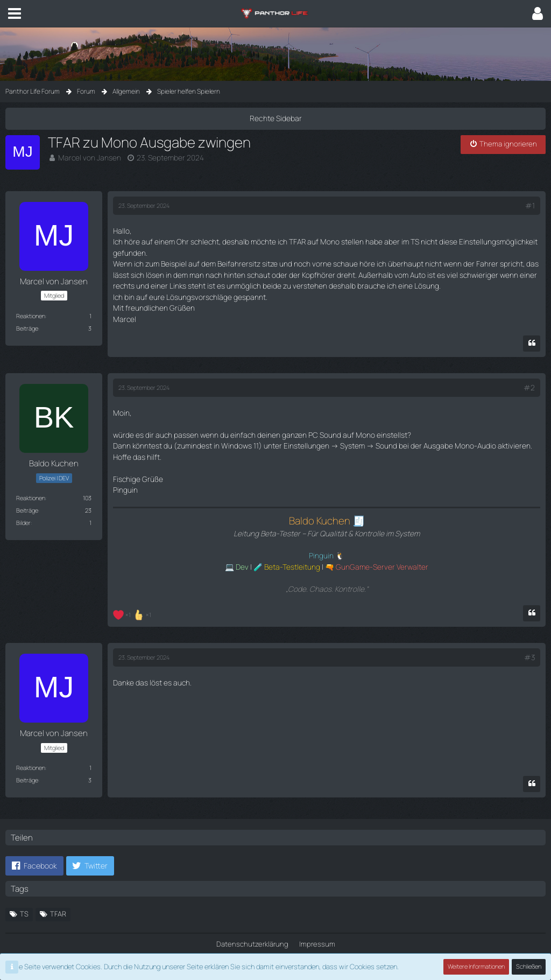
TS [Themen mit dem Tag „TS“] (24, 891)
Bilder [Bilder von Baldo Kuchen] (23, 509)
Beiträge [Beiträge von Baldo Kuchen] (27, 497)
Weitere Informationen (477, 967)
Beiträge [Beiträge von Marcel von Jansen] (27, 327)
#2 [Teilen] (530, 375)
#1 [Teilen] (530, 205)
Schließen (529, 967)
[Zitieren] (532, 331)
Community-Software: (275, 948)
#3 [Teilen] (530, 635)
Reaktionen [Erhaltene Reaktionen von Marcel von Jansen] (31, 314)
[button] (15, 13)
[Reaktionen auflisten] (133, 591)
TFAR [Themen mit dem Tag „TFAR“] (58, 891)
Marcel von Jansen (87, 157)
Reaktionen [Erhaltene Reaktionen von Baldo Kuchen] (31, 484)
